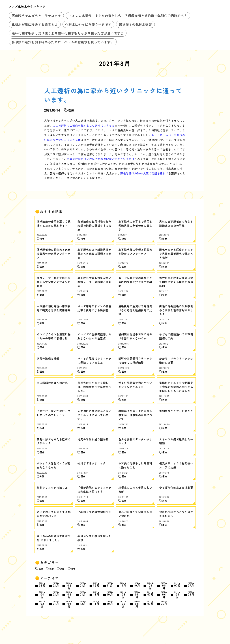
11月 (110, 585)
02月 (69, 586)
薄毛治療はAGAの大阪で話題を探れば (144, 173)
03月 (56, 585)
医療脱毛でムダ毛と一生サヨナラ (36, 16)
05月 (42, 585)
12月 (97, 585)
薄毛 (73, 569)
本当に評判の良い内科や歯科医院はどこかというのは (101, 159)
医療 (41, 569)
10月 (137, 585)
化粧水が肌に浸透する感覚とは (35, 24)
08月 (164, 586)
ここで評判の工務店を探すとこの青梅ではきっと (84, 125)
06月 (164, 595)
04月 (42, 595)
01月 (83, 585)
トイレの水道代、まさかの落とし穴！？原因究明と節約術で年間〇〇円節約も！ (128, 16)
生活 (52, 569)
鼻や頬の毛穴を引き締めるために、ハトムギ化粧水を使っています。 (63, 42)
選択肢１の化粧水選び (135, 24)
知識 (62, 569)
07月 (178, 585)
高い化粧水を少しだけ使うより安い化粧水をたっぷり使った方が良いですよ (68, 33)
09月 (150, 586)
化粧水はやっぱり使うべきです (88, 24)
